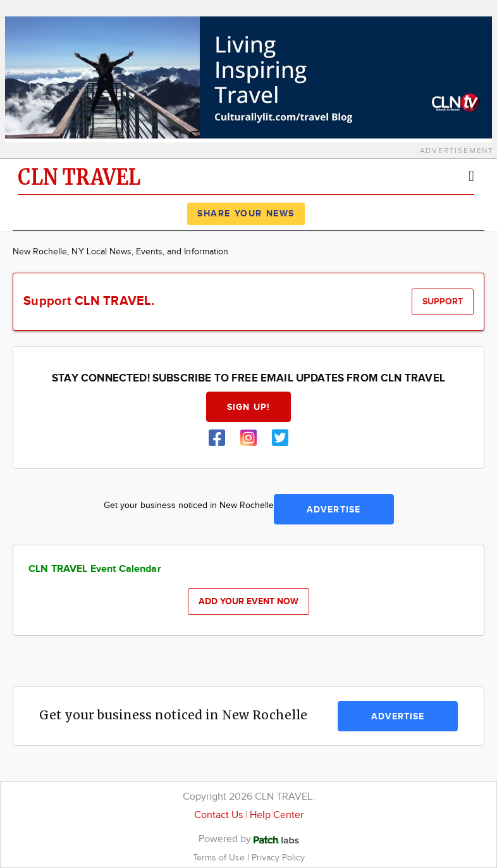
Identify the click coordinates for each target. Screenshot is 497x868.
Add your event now (248, 601)
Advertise (334, 510)
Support (443, 301)
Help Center (277, 815)
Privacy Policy (278, 858)
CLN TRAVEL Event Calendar (95, 569)
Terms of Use (220, 858)
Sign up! (248, 407)
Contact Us (218, 815)
